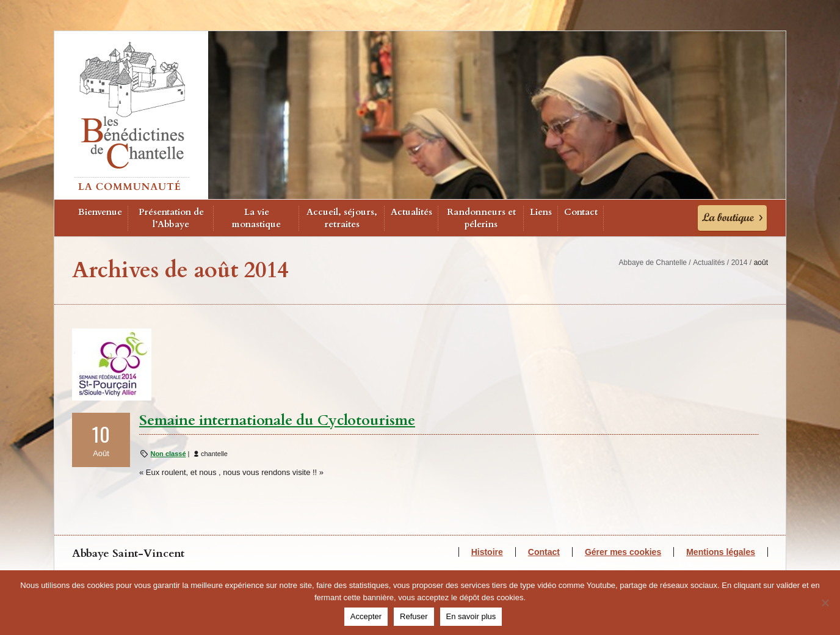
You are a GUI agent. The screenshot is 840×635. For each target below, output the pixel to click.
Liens (541, 212)
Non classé (168, 454)
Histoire (487, 552)
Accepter (366, 616)
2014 (740, 263)
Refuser (414, 616)
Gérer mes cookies (623, 552)
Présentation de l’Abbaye (171, 218)
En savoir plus (471, 616)
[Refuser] (825, 603)
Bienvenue (100, 212)
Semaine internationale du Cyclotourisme (277, 420)
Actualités (411, 212)
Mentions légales (721, 552)
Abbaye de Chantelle (653, 263)
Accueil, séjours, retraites (342, 218)
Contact (581, 212)
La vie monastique (256, 218)
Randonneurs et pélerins (481, 218)
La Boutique (732, 218)
